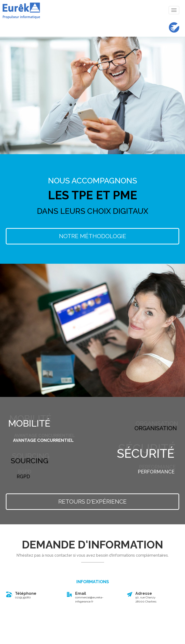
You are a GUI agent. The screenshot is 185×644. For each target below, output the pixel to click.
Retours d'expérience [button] (92, 502)
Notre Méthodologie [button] (93, 236)
